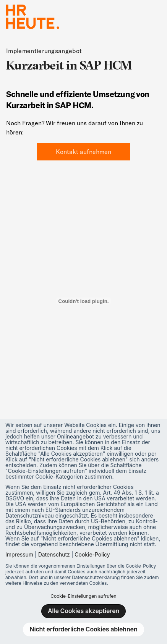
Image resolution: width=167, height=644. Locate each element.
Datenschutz (54, 554)
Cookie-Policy (92, 554)
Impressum (19, 554)
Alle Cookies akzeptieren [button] (83, 611)
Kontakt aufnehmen (83, 152)
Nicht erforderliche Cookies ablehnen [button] (83, 629)
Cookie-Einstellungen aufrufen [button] (83, 596)
